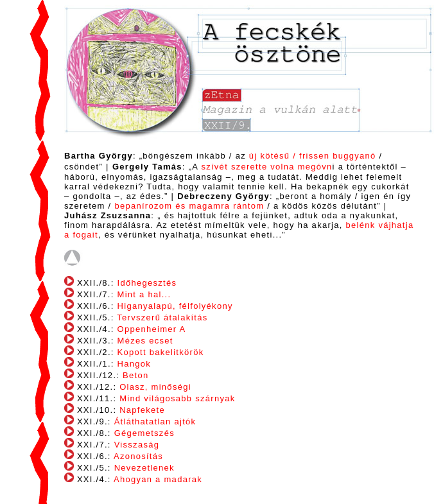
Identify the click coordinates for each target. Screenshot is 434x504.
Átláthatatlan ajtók (155, 421)
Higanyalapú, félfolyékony (175, 306)
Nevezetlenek (144, 468)
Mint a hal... (144, 294)
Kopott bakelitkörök (161, 352)
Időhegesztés (147, 283)
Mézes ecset (145, 341)
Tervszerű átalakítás (162, 317)
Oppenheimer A (152, 329)
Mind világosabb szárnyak (177, 398)
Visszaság (137, 445)
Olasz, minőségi (155, 387)
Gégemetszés (144, 433)
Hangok (135, 364)
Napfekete (142, 410)
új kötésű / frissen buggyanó (313, 156)
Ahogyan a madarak (158, 479)
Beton (135, 375)
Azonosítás (138, 456)
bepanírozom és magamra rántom (189, 206)
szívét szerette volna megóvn (266, 167)
